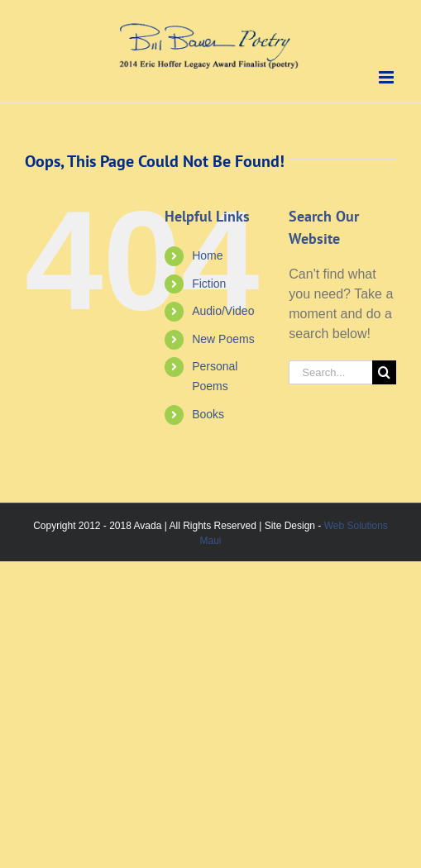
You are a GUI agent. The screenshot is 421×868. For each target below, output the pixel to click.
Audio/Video (223, 311)
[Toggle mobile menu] (388, 77)
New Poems (223, 339)
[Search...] (330, 372)
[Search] (384, 372)
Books (208, 414)
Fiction (209, 284)
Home (207, 255)
